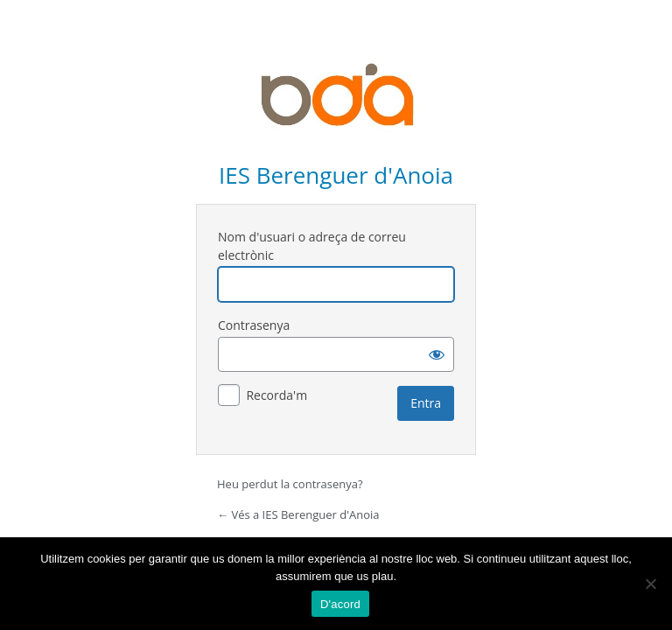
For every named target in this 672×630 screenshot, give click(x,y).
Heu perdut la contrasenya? (290, 484)
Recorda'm (276, 395)
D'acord (340, 604)
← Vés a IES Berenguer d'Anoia (298, 514)
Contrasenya (254, 325)
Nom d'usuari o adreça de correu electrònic (312, 246)
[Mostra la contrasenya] (437, 354)
